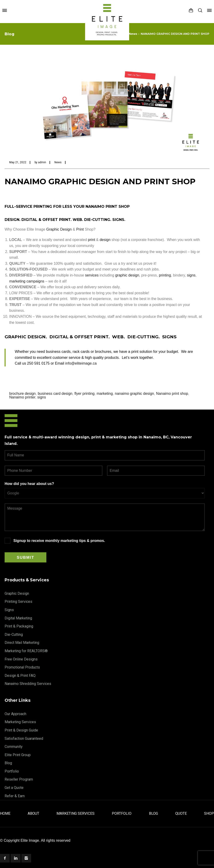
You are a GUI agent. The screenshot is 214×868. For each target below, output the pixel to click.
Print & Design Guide (21, 730)
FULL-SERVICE (18, 207)
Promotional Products (22, 667)
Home (5, 813)
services (92, 275)
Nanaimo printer (22, 397)
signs (191, 275)
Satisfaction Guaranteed (24, 739)
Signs (9, 610)
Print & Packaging (19, 626)
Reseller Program (19, 779)
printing (165, 275)
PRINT (111, 207)
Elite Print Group (18, 755)
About (33, 813)
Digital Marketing (18, 618)
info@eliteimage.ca (81, 363)
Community (14, 747)
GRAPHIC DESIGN (25, 337)
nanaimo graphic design (134, 394)
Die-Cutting (14, 635)
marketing (105, 394)
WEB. (119, 337)
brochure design (22, 394)
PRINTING (43, 207)
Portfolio (12, 771)
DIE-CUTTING (97, 220)
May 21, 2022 (18, 162)
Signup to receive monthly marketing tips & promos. (59, 541)
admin (42, 162)
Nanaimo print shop (172, 394)
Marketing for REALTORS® (26, 651)
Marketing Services (20, 722)
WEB (77, 220)
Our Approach (15, 714)
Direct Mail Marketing (22, 643)
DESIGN (12, 220)
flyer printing (85, 394)
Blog (8, 763)
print (91, 240)
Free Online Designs (21, 659)
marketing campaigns (27, 281)
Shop (209, 813)
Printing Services (18, 602)
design (105, 240)
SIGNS (118, 220)
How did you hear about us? (29, 484)
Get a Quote (14, 788)
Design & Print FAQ (20, 676)
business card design (55, 394)
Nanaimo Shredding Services (28, 684)
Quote (181, 813)
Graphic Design (59, 229)
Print (80, 229)
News (58, 162)
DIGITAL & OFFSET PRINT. (80, 337)
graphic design (127, 275)
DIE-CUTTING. (144, 337)
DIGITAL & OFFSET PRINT (46, 220)
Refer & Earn (15, 796)
